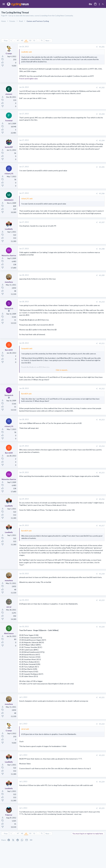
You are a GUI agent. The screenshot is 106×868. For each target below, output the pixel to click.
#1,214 (102, 446)
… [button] (14, 40)
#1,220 (102, 627)
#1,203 (102, 114)
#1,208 (102, 249)
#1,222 (102, 724)
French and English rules (29, 79)
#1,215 (102, 473)
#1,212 (102, 389)
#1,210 (102, 302)
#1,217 (102, 526)
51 (34, 40)
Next (47, 41)
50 (30, 40)
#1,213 (102, 420)
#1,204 (102, 140)
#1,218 (102, 574)
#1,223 (102, 755)
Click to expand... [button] (62, 370)
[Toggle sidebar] (99, 4)
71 (42, 40)
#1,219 (102, 600)
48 (22, 40)
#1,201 (102, 47)
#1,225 (102, 808)
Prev (6, 41)
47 (18, 40)
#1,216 (102, 499)
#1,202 (102, 88)
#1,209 (102, 275)
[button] (4, 4)
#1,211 (102, 343)
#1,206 (102, 193)
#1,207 (102, 222)
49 (26, 40)
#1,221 (102, 697)
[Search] (103, 4)
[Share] (97, 47)
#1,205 (102, 167)
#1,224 (102, 782)
